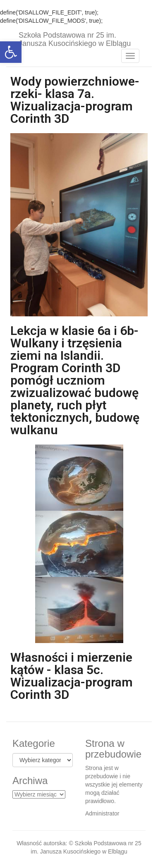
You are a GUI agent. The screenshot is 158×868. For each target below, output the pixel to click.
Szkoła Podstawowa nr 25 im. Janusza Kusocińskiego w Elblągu (75, 38)
